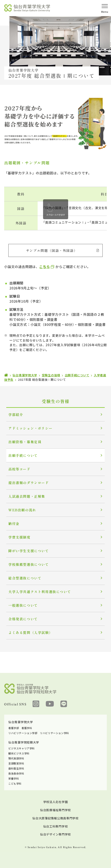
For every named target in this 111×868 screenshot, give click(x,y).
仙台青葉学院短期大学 (24, 742)
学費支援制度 (19, 537)
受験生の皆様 (56, 401)
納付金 (14, 523)
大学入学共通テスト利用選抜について (40, 592)
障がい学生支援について (29, 551)
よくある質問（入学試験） (30, 632)
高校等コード (19, 469)
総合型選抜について (25, 578)
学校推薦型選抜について (29, 564)
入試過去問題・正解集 (27, 496)
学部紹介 (16, 415)
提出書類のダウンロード (29, 483)
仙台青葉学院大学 (21, 722)
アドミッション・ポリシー (30, 428)
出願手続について (23, 455)
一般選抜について (23, 605)
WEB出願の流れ (22, 510)
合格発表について (23, 619)
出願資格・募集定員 (25, 442)
